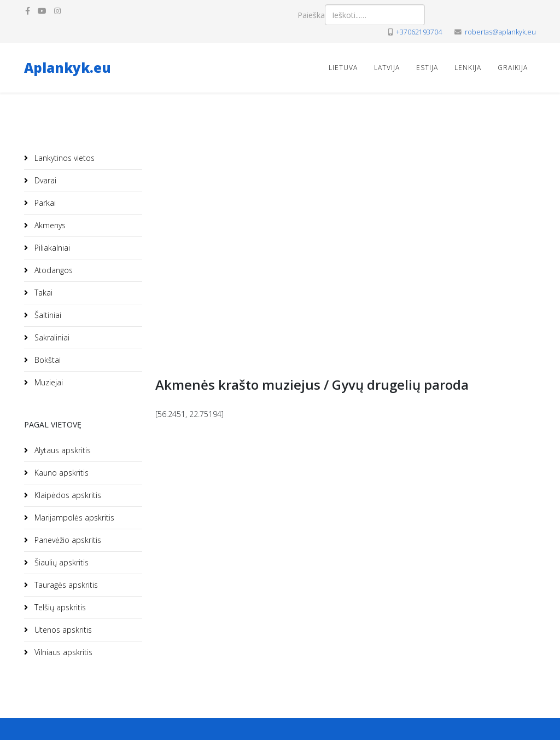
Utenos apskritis (62, 630)
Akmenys (49, 225)
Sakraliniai (51, 337)
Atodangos (52, 270)
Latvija (387, 68)
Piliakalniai (51, 248)
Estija (427, 68)
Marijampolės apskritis (73, 518)
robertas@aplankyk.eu (500, 32)
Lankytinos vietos (63, 158)
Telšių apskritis (59, 607)
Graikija (513, 68)
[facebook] (28, 11)
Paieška (311, 15)
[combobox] (375, 15)
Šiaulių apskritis (60, 562)
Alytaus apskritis (62, 450)
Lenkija (468, 68)
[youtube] (42, 11)
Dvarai (44, 180)
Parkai (44, 203)
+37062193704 (419, 32)
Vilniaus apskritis (62, 652)
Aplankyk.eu (68, 68)
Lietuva (343, 68)
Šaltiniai (47, 315)
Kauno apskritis (60, 473)
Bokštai (46, 360)
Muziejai (48, 382)
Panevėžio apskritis (67, 540)
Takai (42, 293)
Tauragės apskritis (65, 585)
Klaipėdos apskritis (67, 495)
